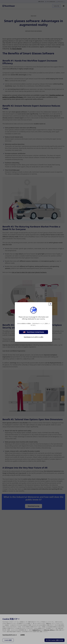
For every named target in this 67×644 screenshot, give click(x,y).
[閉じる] (50, 304)
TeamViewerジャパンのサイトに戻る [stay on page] (34, 337)
